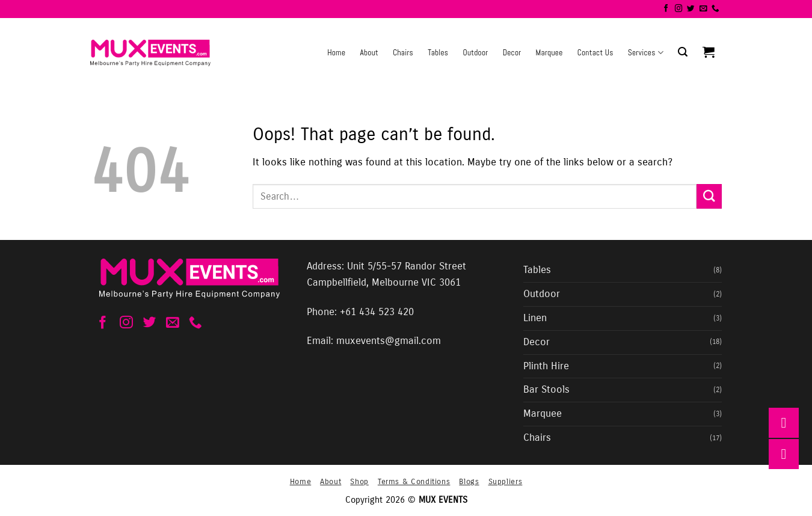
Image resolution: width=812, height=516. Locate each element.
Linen (535, 318)
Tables (438, 53)
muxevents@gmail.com (389, 341)
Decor (512, 53)
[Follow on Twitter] (691, 9)
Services (646, 53)
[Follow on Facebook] (666, 9)
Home (336, 53)
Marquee (549, 53)
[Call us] (715, 9)
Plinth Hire (546, 366)
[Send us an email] (703, 9)
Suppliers (506, 481)
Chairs (403, 53)
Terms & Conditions (414, 481)
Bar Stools (546, 390)
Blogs (469, 481)
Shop (359, 481)
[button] (683, 52)
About (369, 53)
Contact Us (595, 53)
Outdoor (475, 53)
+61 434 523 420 (377, 312)
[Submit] (709, 196)
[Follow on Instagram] (679, 9)
